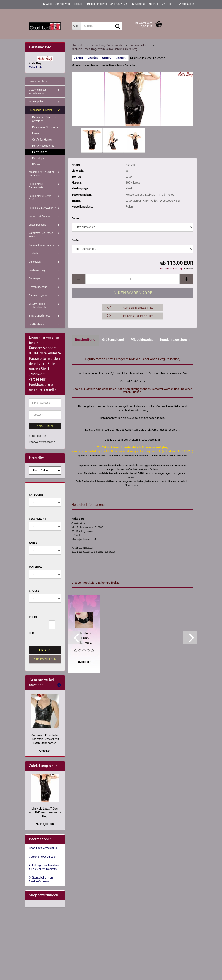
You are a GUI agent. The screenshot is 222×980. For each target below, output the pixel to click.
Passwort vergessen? (42, 442)
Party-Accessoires (43, 146)
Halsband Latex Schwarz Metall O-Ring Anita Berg (85, 638)
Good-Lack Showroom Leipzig (63, 4)
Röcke (36, 165)
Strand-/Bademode (40, 316)
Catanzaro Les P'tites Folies (41, 235)
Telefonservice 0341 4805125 (107, 4)
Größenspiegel (113, 340)
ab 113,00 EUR (45, 824)
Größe (34, 591)
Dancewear (35, 262)
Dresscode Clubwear (41, 110)
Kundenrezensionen (175, 340)
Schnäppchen (37, 102)
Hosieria (34, 253)
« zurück (93, 58)
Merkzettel (186, 4)
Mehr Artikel (36, 67)
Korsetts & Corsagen (41, 216)
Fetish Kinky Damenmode (36, 186)
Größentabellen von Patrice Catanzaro (41, 880)
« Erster (79, 58)
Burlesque (35, 278)
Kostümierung (37, 270)
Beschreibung (85, 340)
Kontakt (138, 4)
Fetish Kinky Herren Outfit (40, 198)
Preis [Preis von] (33, 617)
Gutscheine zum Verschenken (38, 92)
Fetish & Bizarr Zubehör (42, 208)
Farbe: (75, 218)
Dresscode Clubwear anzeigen (45, 119)
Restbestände (37, 324)
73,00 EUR (45, 751)
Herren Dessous (38, 287)
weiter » (107, 58)
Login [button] (168, 4)
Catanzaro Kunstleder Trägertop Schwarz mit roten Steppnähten (45, 739)
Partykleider (40, 152)
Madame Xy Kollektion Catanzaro (42, 174)
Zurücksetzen (45, 659)
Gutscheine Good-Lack (43, 857)
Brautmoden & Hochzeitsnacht (38, 306)
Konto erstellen (38, 436)
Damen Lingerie (38, 295)
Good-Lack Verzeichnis (43, 848)
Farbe (33, 543)
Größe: (76, 240)
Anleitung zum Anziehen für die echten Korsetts (44, 867)
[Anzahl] (133, 279)
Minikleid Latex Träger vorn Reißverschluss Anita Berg (45, 812)
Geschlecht (37, 519)
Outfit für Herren (42, 140)
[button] (154, 5)
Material (36, 567)
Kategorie (36, 495)
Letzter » (121, 58)
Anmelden (45, 426)
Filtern (45, 650)
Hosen (36, 133)
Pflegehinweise (142, 340)
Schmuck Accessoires (42, 245)
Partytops (38, 158)
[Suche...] (76, 26)
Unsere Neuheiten (39, 81)
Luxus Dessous (37, 225)
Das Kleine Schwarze (45, 127)
